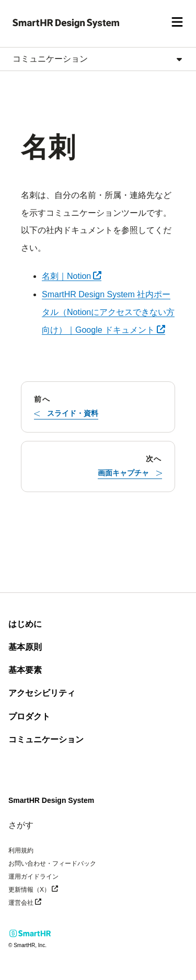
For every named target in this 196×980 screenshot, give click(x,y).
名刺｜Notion (72, 276)
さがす (21, 825)
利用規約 (21, 850)
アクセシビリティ (42, 693)
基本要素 (25, 670)
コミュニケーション (46, 739)
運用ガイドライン (33, 877)
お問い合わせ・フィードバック (52, 864)
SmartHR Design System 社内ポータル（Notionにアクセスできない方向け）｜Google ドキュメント (108, 312)
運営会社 (41, 902)
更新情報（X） (49, 889)
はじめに (25, 624)
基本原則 (25, 647)
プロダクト (29, 716)
